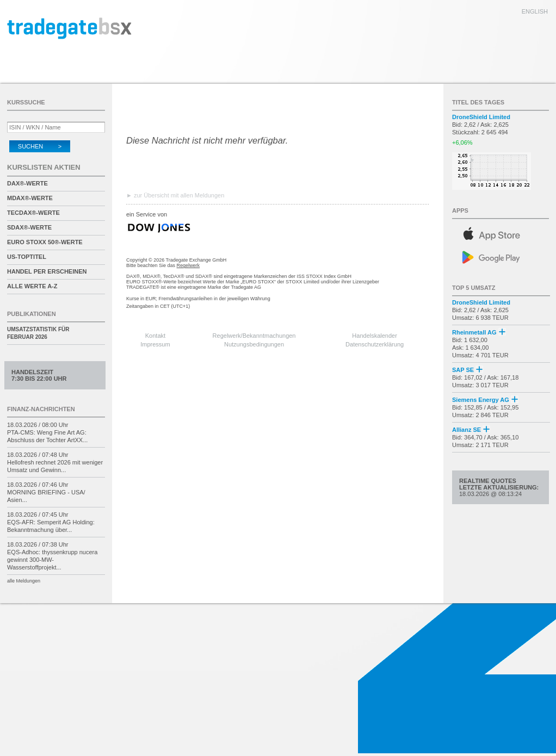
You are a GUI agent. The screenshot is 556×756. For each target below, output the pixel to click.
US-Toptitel (27, 257)
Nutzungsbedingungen (254, 344)
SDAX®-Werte (29, 227)
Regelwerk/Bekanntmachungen (254, 336)
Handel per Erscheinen (47, 271)
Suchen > (40, 146)
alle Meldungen (24, 581)
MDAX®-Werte (30, 198)
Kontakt (155, 336)
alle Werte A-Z (32, 286)
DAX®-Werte (27, 183)
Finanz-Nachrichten (41, 409)
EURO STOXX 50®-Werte (45, 242)
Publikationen (32, 314)
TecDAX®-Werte (33, 213)
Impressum (155, 344)
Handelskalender (375, 336)
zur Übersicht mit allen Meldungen (179, 195)
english (535, 11)
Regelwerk (189, 265)
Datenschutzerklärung (375, 344)
